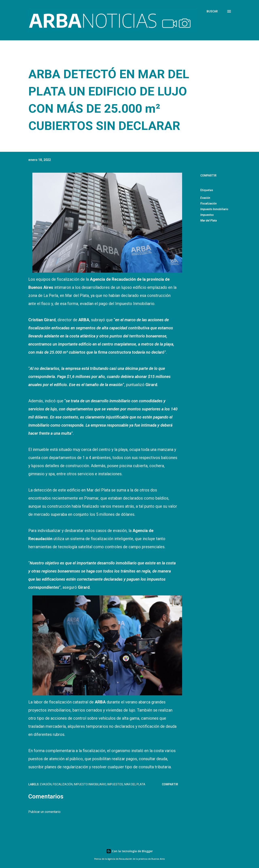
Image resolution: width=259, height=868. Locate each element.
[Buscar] (212, 11)
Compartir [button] (208, 176)
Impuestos (207, 215)
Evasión (205, 198)
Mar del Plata (209, 220)
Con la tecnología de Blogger (129, 851)
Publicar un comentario (44, 812)
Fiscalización (209, 203)
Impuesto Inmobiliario (214, 209)
